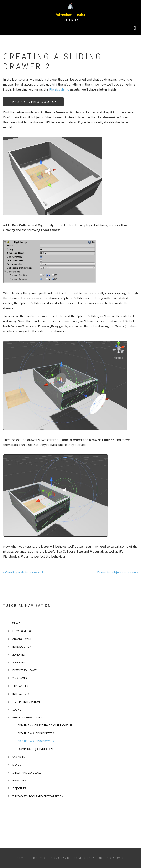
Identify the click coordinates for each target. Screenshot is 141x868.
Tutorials (14, 623)
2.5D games (20, 678)
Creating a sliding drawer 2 (36, 741)
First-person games (25, 670)
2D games (19, 655)
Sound (17, 710)
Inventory (19, 780)
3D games (19, 662)
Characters (20, 686)
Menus (17, 765)
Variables (19, 757)
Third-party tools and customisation (38, 796)
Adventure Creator (71, 14)
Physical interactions (27, 718)
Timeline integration (26, 702)
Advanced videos (24, 639)
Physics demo (59, 89)
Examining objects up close (117, 572)
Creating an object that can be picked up (45, 725)
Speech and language (27, 773)
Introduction (22, 647)
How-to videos (22, 631)
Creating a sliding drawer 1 (23, 572)
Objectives (19, 788)
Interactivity (21, 694)
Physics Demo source (33, 102)
